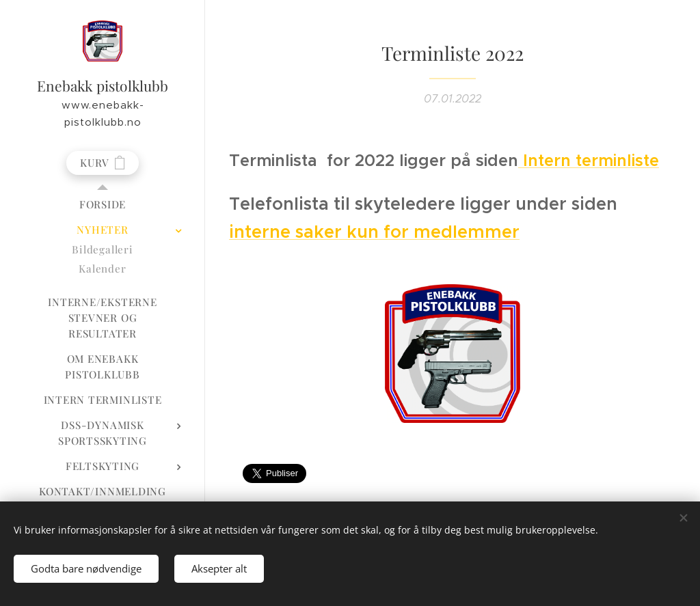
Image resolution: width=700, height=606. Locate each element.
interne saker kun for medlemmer (374, 232)
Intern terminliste (589, 161)
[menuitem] (103, 205)
